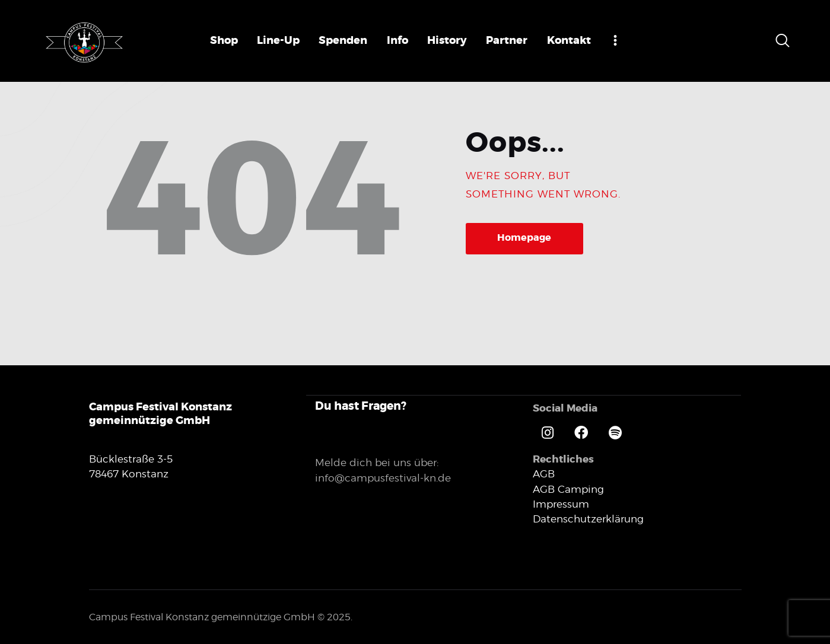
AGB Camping (568, 489)
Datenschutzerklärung (588, 518)
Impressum (561, 503)
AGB (544, 473)
